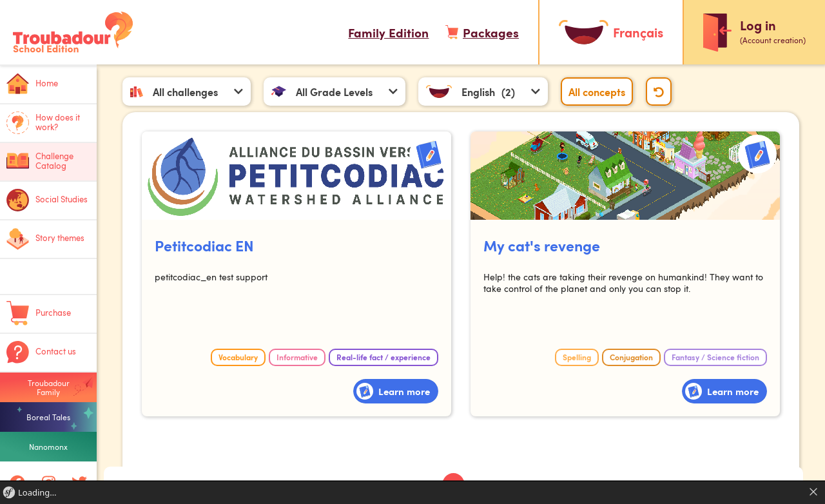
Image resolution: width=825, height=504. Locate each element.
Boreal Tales (48, 417)
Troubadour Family (49, 387)
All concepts (597, 92)
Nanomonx (48, 447)
